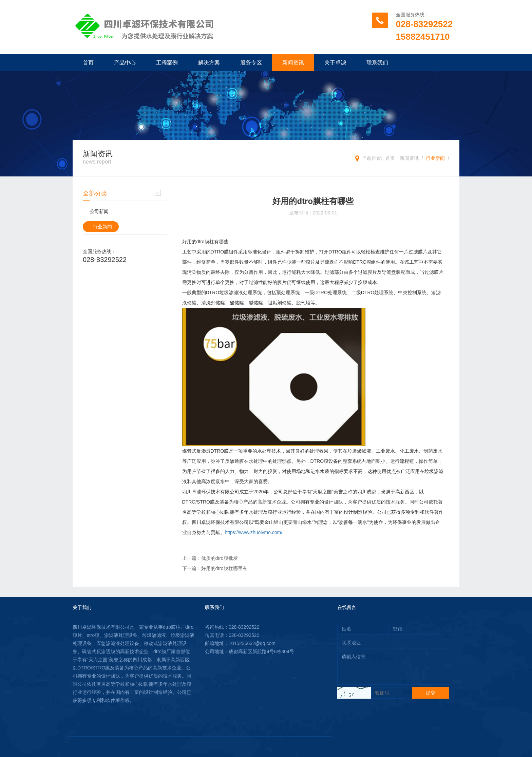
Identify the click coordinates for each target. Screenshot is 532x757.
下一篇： (215, 568)
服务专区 (251, 63)
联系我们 (377, 63)
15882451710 (423, 37)
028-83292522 (424, 24)
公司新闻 (99, 211)
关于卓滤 (335, 63)
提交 (431, 693)
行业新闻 (435, 158)
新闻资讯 (293, 63)
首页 (88, 63)
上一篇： (210, 558)
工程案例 (167, 63)
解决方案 (209, 63)
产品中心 (125, 63)
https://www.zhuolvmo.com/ (254, 532)
